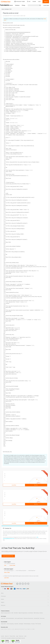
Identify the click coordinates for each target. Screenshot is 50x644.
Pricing (23, 5)
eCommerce (31, 613)
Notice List (21, 636)
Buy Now (36, 485)
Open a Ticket (7, 572)
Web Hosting (36, 613)
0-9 (34, 629)
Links (25, 636)
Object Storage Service (23, 613)
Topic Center (3, 624)
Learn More (14, 485)
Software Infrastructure (28, 618)
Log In (39, 1)
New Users (42, 618)
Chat (5, 565)
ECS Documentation (10, 618)
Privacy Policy (12, 636)
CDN (12, 613)
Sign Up (46, 2)
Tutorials (33, 624)
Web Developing (27, 624)
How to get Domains (19, 618)
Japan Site (3, 618)
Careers (3, 636)
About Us (7, 636)
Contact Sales (46, 5)
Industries (16, 624)
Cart (29, 1)
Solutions (17, 5)
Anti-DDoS (16, 613)
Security (41, 613)
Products (11, 5)
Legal (17, 636)
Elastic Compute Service (6, 613)
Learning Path (37, 618)
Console (34, 1)
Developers (21, 624)
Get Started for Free (8, 556)
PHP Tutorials (38, 624)
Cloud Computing (10, 624)
